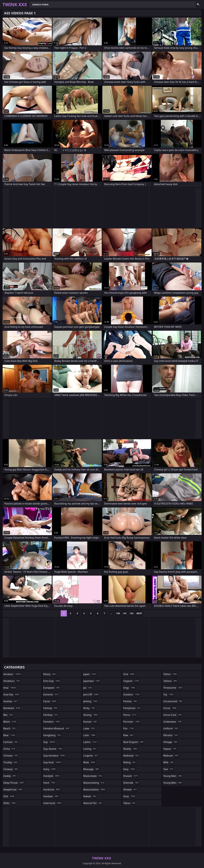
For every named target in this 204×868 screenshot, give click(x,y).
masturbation (95, 789)
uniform (171, 728)
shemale (131, 783)
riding (130, 762)
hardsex (51, 796)
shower (130, 789)
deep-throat (14, 783)
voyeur (170, 749)
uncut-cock (173, 715)
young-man (173, 776)
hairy (50, 769)
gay (49, 742)
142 (131, 613)
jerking (91, 701)
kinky (89, 708)
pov (129, 728)
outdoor (132, 694)
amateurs (12, 681)
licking (90, 749)
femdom (52, 722)
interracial (53, 803)
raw (128, 735)
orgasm (131, 681)
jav (88, 688)
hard (50, 783)
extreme (51, 694)
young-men (173, 783)
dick (9, 796)
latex (89, 728)
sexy (129, 769)
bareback (12, 708)
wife (169, 762)
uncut (170, 708)
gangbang (52, 735)
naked (90, 796)
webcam (171, 756)
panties (130, 701)
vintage (171, 742)
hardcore (52, 789)
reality (130, 749)
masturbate (93, 776)
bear (10, 735)
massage (91, 769)
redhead (131, 756)
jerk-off (91, 694)
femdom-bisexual (57, 728)
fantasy (51, 708)
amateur (12, 674)
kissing (91, 715)
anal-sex (12, 694)
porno (130, 715)
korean (90, 722)
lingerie (91, 756)
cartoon (11, 742)
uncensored (173, 701)
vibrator (171, 735)
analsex (11, 701)
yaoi (169, 769)
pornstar (132, 722)
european (52, 688)
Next (139, 613)
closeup (11, 769)
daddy (10, 776)
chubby (11, 762)
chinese (11, 756)
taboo (130, 803)
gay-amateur (54, 756)
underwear (173, 722)
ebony (50, 674)
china (10, 749)
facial (50, 701)
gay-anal (52, 762)
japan (90, 674)
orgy (129, 688)
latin (90, 735)
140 (118, 613)
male (90, 762)
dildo (10, 803)
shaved (131, 776)
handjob (52, 776)
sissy (129, 796)
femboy (51, 715)
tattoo (170, 674)
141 (125, 613)
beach (10, 728)
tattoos (170, 681)
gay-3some (53, 749)
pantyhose (132, 708)
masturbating (94, 783)
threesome (173, 688)
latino (90, 742)
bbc (8, 715)
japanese (92, 681)
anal (10, 688)
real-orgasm (134, 742)
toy (169, 694)
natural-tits (93, 803)
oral (129, 674)
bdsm (10, 722)
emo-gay (52, 681)
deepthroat (13, 789)
